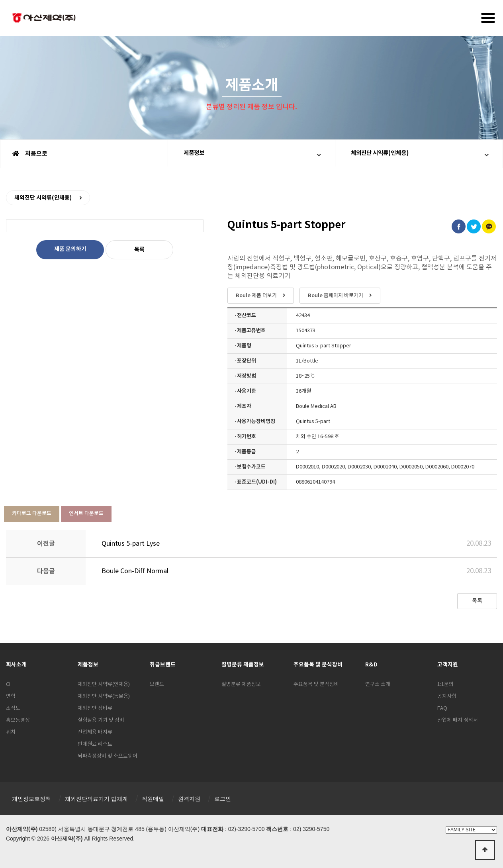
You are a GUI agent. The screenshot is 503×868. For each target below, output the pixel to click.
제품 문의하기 (70, 249)
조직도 (13, 708)
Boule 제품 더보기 (261, 296)
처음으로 (30, 154)
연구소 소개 (378, 685)
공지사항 (447, 697)
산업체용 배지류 (95, 732)
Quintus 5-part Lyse (131, 544)
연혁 (11, 697)
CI (8, 685)
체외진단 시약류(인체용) (384, 154)
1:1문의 (445, 685)
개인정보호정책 (31, 799)
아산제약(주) (44, 19)
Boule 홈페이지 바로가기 (340, 296)
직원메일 (153, 799)
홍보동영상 (18, 720)
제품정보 (197, 154)
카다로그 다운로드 (32, 513)
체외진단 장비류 (95, 708)
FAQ (442, 708)
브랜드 (157, 685)
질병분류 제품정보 (241, 685)
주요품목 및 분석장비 (316, 685)
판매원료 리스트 (95, 744)
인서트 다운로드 (86, 513)
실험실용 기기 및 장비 (101, 720)
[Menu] (488, 18)
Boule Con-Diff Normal (135, 571)
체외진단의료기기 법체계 (96, 799)
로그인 (223, 799)
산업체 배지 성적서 (458, 720)
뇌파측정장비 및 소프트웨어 (108, 756)
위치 (11, 732)
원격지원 (189, 799)
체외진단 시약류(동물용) (104, 697)
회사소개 (16, 665)
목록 (139, 250)
